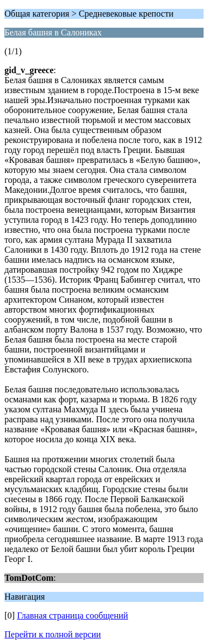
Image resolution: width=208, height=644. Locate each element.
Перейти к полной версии (53, 634)
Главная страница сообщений (73, 615)
